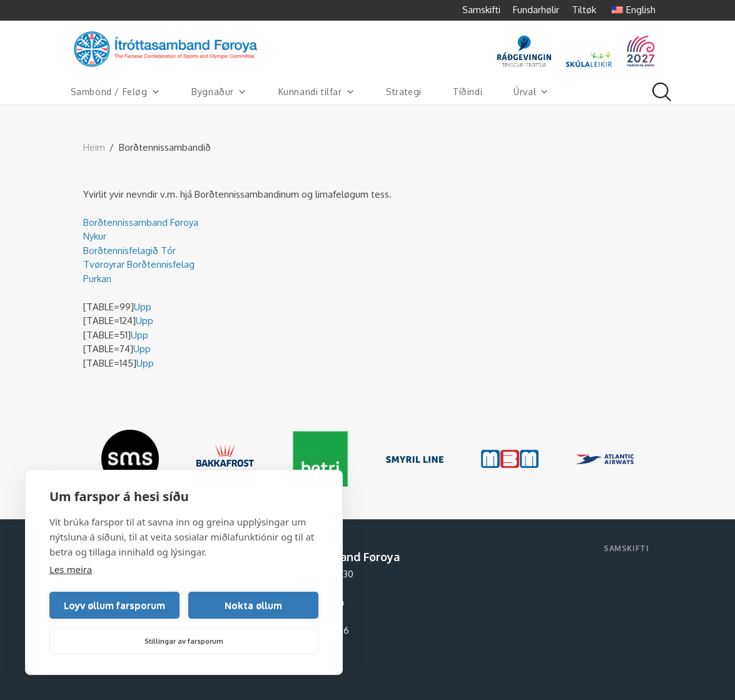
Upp (143, 307)
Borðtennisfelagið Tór (129, 251)
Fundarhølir (536, 10)
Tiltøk (584, 10)
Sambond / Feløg (116, 92)
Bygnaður (219, 92)
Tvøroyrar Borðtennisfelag (139, 264)
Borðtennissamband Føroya (141, 222)
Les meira (71, 569)
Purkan (97, 279)
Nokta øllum (253, 605)
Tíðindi (468, 92)
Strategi (404, 92)
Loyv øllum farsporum (114, 605)
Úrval (531, 92)
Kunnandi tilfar (317, 92)
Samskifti (481, 10)
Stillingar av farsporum (184, 641)
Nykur (95, 236)
